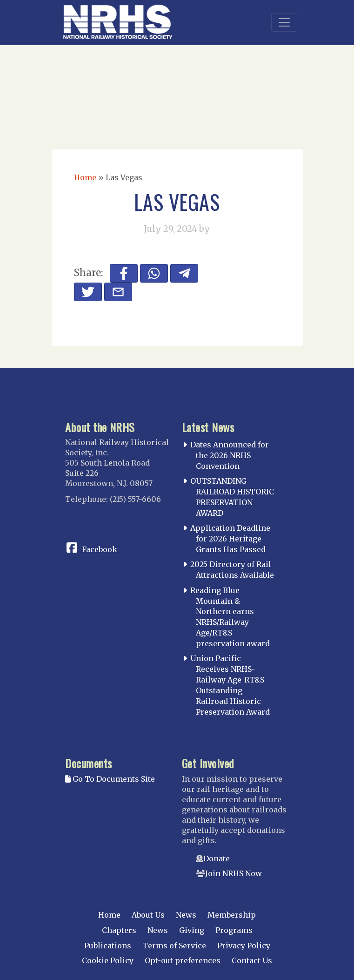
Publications (108, 946)
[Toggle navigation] (284, 22)
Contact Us (252, 960)
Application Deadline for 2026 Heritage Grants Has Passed (230, 539)
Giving (192, 930)
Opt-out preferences (183, 960)
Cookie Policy (108, 960)
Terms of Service (174, 946)
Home (85, 177)
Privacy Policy (244, 946)
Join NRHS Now (234, 873)
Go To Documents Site (110, 779)
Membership (232, 915)
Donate (217, 858)
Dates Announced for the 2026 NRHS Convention (230, 455)
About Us (148, 915)
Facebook (100, 549)
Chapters (119, 930)
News (186, 915)
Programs (234, 930)
